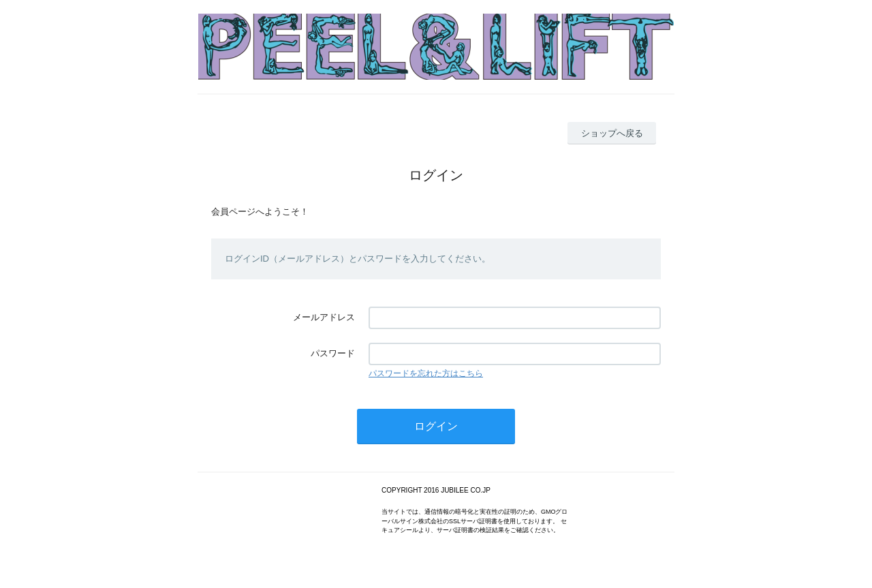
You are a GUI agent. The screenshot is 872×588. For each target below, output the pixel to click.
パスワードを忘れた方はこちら (426, 373)
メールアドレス (324, 317)
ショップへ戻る (612, 133)
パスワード (333, 353)
